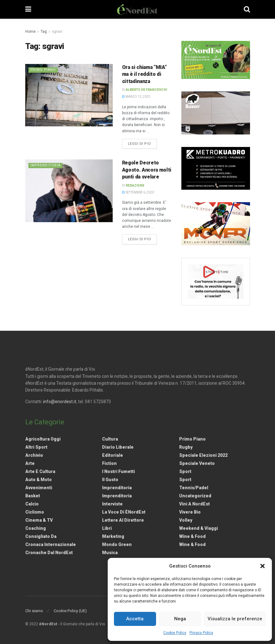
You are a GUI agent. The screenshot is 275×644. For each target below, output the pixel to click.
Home (30, 32)
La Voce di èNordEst (124, 512)
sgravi (57, 32)
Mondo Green (117, 544)
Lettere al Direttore (123, 520)
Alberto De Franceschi (146, 90)
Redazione (135, 185)
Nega (180, 619)
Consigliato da (41, 536)
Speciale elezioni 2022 (203, 455)
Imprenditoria (46, 165)
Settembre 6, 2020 (138, 192)
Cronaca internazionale (51, 544)
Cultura (110, 439)
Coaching (36, 528)
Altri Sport (36, 447)
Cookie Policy (175, 633)
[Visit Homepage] (137, 9)
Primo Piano (43, 70)
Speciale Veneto (197, 463)
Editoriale (113, 455)
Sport (185, 471)
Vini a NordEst (194, 504)
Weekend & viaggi (199, 528)
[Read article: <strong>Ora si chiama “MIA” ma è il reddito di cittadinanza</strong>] (69, 95)
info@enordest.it (60, 402)
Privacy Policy (201, 633)
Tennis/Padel (194, 488)
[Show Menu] (28, 9)
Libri (107, 528)
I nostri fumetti (118, 471)
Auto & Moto (39, 480)
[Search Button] (247, 9)
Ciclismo (35, 512)
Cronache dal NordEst (49, 553)
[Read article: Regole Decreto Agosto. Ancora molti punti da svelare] (69, 191)
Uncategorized (195, 496)
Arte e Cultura (40, 471)
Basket (33, 496)
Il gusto (110, 480)
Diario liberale (118, 447)
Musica (110, 553)
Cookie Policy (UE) (70, 611)
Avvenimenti (39, 488)
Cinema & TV (39, 520)
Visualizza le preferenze (235, 619)
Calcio (32, 504)
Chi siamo (34, 611)
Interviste (112, 504)
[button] (263, 566)
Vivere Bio (190, 512)
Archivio (34, 455)
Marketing (113, 536)
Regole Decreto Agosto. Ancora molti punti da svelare (147, 170)
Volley (186, 520)
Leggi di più (142, 143)
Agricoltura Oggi (43, 439)
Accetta (135, 619)
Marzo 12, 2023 (136, 97)
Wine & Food (192, 536)
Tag (44, 32)
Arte (30, 463)
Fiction (109, 463)
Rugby (186, 447)
